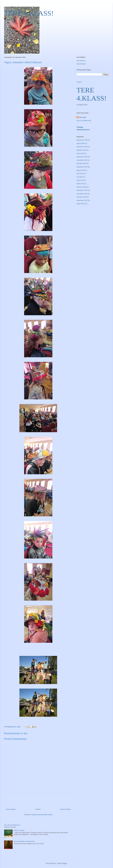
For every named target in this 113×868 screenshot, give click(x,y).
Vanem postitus (65, 809)
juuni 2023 (80, 173)
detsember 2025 (82, 140)
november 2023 (82, 160)
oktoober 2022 (81, 197)
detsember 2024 (82, 147)
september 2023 (82, 167)
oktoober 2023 (81, 163)
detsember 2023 (82, 157)
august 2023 (81, 170)
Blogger (64, 863)
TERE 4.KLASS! (29, 13)
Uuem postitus (11, 809)
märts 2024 (80, 153)
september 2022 (82, 200)
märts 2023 (80, 184)
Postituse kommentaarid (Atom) (42, 815)
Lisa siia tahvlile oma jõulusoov (24, 841)
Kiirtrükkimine (81, 61)
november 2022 (82, 194)
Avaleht (38, 809)
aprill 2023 (80, 180)
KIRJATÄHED (81, 64)
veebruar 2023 (81, 187)
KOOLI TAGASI (19, 830)
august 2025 (81, 143)
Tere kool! (82, 117)
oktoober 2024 (81, 150)
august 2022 (81, 204)
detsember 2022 (82, 190)
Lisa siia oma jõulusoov (12, 825)
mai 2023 (80, 177)
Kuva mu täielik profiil (84, 121)
